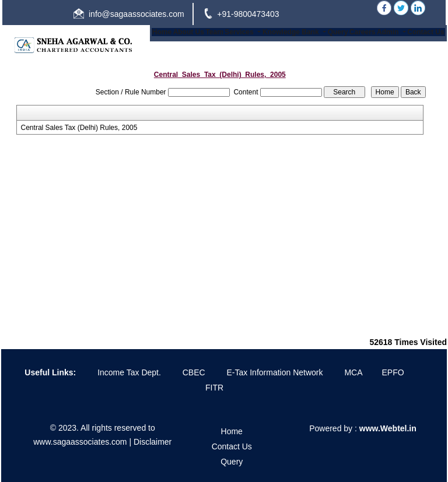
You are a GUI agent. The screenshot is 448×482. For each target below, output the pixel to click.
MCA (353, 372)
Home (162, 32)
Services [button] (240, 32)
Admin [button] (389, 32)
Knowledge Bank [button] (292, 32)
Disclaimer (153, 442)
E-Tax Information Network (275, 372)
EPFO (393, 372)
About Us (189, 32)
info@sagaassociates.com (136, 14)
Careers (363, 32)
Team (214, 32)
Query (338, 32)
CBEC (194, 372)
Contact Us (426, 32)
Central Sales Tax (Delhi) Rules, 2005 (79, 128)
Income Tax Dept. (129, 372)
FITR (214, 388)
